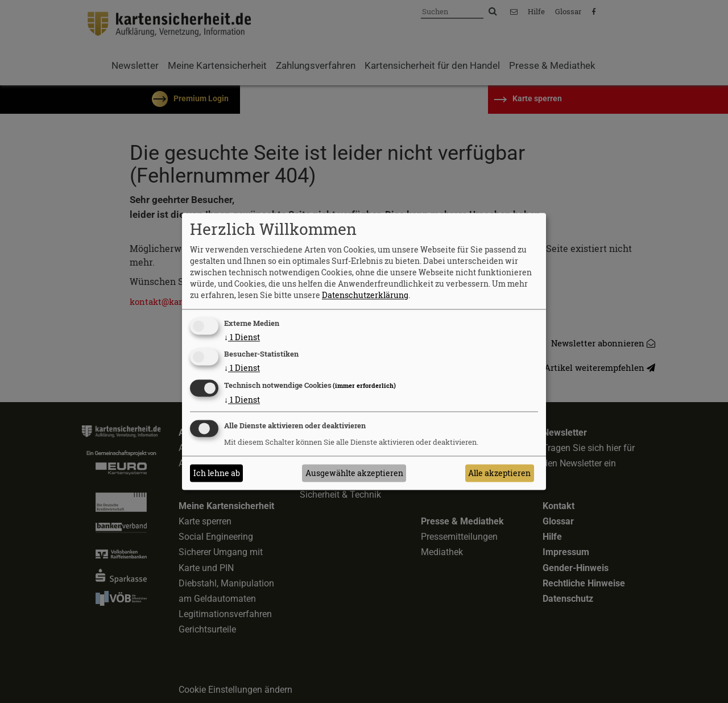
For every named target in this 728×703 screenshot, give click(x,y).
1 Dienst (242, 337)
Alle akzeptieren (499, 473)
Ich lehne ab (217, 473)
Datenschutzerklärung (365, 295)
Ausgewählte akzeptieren (354, 473)
